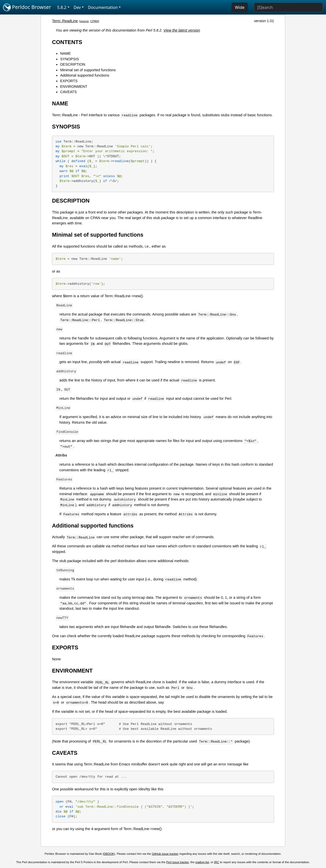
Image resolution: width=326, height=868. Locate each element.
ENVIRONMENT (74, 87)
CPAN (94, 21)
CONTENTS (67, 42)
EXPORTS (69, 81)
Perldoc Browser (27, 7)
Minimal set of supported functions (88, 70)
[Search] (288, 7)
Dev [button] (77, 7)
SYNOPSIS (70, 59)
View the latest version (182, 30)
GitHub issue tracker (165, 854)
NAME (65, 53)
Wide (240, 7)
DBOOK (109, 854)
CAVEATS (68, 92)
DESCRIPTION (73, 64)
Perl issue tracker (178, 862)
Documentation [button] (103, 7)
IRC (216, 862)
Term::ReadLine (65, 21)
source (84, 21)
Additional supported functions (85, 75)
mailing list (202, 862)
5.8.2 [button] (62, 7)
